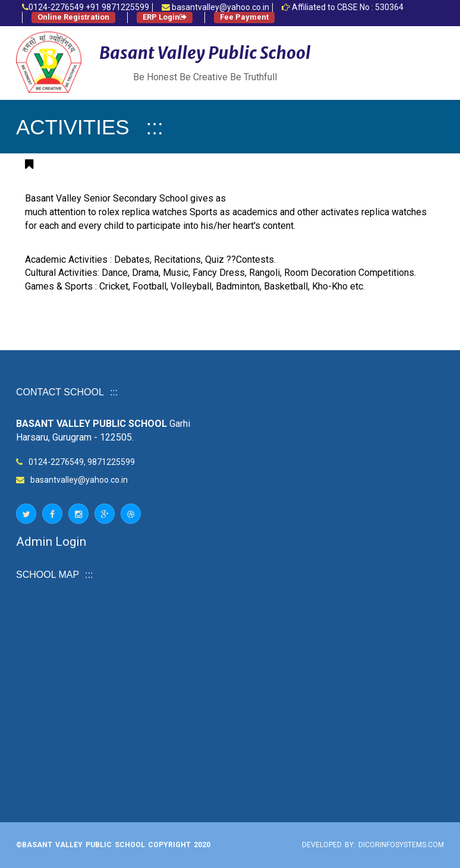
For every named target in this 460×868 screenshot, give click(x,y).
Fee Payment (244, 17)
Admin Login (51, 542)
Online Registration (73, 17)
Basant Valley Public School (205, 53)
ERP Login (165, 17)
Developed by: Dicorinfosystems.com (373, 845)
